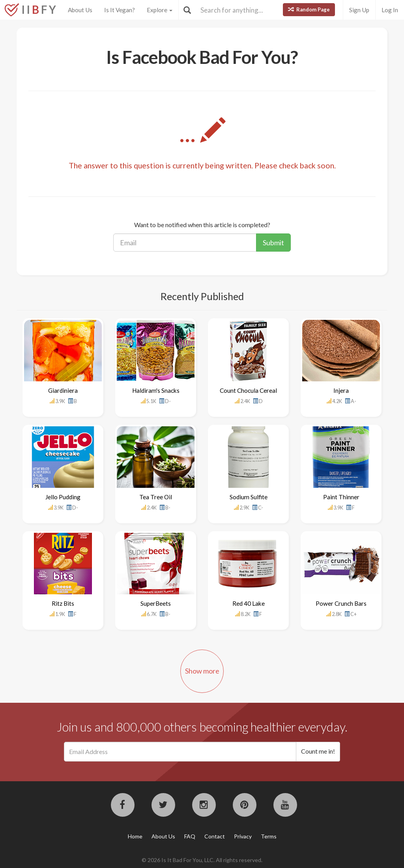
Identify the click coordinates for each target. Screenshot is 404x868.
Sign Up (359, 10)
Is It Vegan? (120, 10)
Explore (160, 10)
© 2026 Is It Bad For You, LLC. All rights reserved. (202, 860)
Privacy (243, 836)
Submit (273, 243)
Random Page (309, 9)
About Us (80, 10)
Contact (215, 836)
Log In (390, 10)
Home (135, 836)
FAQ (190, 836)
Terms (269, 836)
